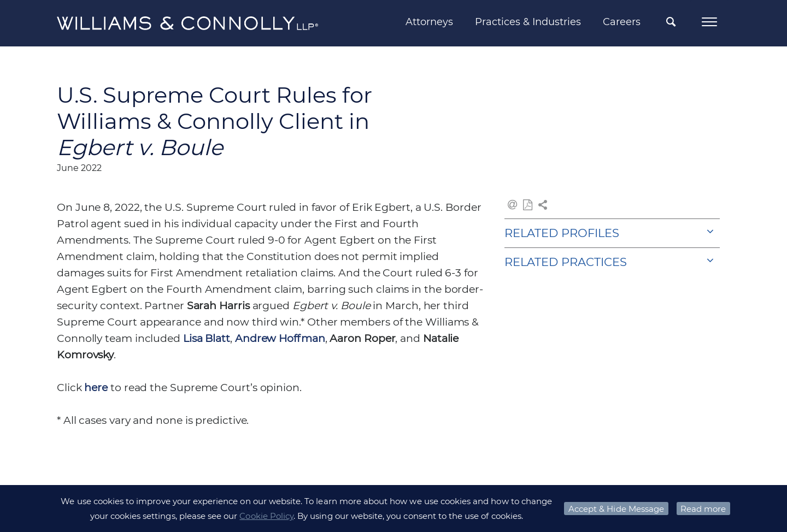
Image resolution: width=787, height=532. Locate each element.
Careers (622, 22)
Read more (703, 509)
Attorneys (429, 22)
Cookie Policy (266, 516)
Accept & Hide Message (616, 509)
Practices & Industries (528, 22)
